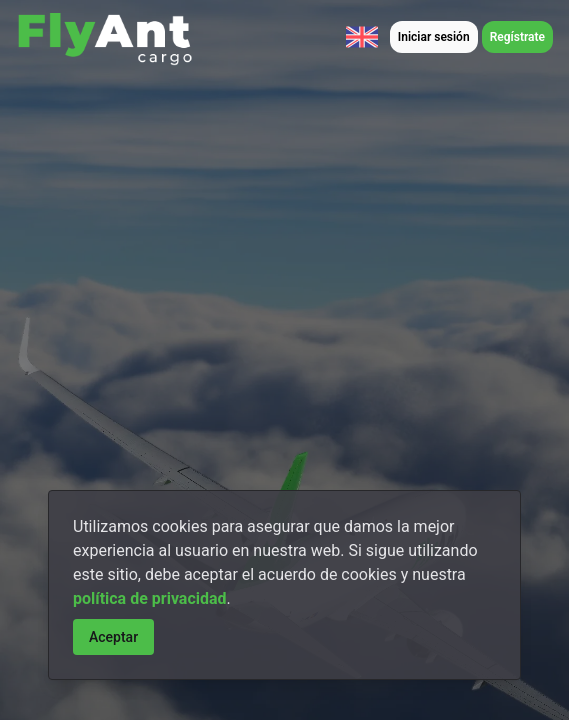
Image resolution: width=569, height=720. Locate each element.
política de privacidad (150, 598)
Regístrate (517, 37)
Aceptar (113, 637)
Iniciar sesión (434, 37)
